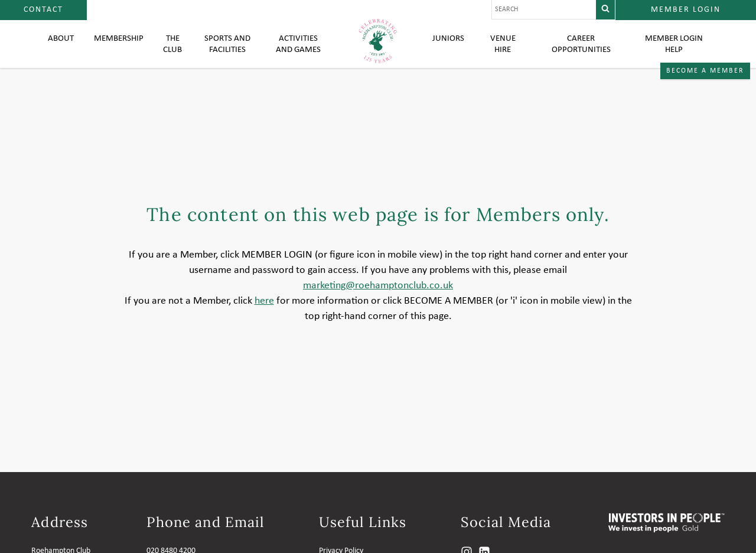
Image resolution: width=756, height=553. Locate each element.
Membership (121, 47)
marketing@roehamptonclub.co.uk (378, 308)
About (61, 47)
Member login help (673, 53)
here (264, 323)
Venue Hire (502, 53)
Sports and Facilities (231, 53)
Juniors (448, 47)
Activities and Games (299, 53)
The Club (177, 53)
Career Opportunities (580, 53)
